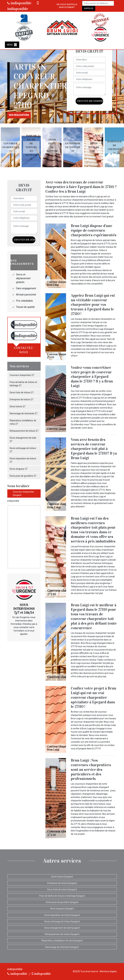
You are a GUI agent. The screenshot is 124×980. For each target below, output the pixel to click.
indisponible (19, 3)
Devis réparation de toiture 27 (23, 460)
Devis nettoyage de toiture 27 (23, 450)
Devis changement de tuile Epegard (62, 928)
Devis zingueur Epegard (62, 909)
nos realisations (19, 115)
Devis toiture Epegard (62, 877)
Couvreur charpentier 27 (22, 375)
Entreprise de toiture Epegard (62, 883)
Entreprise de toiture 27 (21, 399)
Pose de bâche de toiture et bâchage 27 (23, 384)
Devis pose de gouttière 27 (23, 476)
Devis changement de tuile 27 (23, 439)
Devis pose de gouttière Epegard (62, 902)
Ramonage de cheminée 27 (23, 413)
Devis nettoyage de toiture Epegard (62, 921)
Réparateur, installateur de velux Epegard (62, 941)
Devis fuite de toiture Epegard (62, 889)
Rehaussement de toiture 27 (24, 431)
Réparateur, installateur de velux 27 (23, 422)
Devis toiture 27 (17, 406)
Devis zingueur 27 (19, 469)
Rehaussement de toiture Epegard (62, 934)
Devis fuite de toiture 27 (22, 392)
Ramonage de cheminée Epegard (62, 947)
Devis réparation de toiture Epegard (62, 915)
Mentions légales (108, 971)
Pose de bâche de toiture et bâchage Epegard (62, 896)
